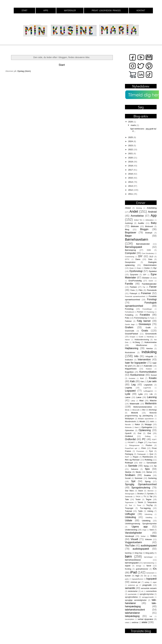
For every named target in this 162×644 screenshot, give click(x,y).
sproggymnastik (148, 597)
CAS (149, 250)
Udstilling (149, 517)
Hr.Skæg (136, 342)
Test (130, 505)
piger (155, 582)
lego (137, 576)
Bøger (128, 236)
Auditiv (141, 223)
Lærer (128, 397)
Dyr (155, 268)
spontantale (132, 594)
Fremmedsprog (140, 318)
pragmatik (147, 585)
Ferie (133, 290)
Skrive (149, 472)
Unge (144, 530)
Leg (133, 384)
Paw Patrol (152, 442)
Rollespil (129, 463)
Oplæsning (145, 430)
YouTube (130, 545)
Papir (141, 442)
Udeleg (150, 511)
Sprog (148, 481)
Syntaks (150, 494)
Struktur (140, 494)
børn (128, 556)
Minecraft (136, 410)
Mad (141, 401)
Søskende (129, 497)
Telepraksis (152, 502)
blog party (150, 553)
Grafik (148, 328)
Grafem (129, 327)
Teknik (140, 502)
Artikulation (150, 220)
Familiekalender (149, 284)
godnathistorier (142, 569)
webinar (135, 622)
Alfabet (128, 208)
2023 (131, 146)
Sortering (152, 478)
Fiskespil (133, 293)
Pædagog (129, 454)
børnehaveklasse (133, 560)
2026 (131, 122)
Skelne (128, 472)
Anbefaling (152, 208)
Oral (139, 433)
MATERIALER (70, 10)
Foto (127, 318)
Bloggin (144, 229)
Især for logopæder (136, 363)
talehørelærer (132, 613)
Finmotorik (152, 290)
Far (144, 287)
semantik (130, 588)
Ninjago (148, 424)
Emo (155, 278)
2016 (131, 174)
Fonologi (152, 299)
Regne (136, 457)
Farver (153, 287)
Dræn (139, 268)
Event (151, 281)
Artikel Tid (138, 220)
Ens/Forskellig (135, 281)
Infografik (149, 357)
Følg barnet (144, 321)
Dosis (132, 268)
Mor (144, 410)
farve (149, 566)
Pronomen (140, 451)
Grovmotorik (151, 334)
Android (152, 212)
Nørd (137, 427)
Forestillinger (147, 309)
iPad (133, 572)
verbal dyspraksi (145, 619)
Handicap (150, 337)
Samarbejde (152, 463)
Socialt (128, 478)
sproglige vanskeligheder (136, 600)
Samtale (133, 466)
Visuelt (134, 539)
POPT (154, 440)
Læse (139, 397)
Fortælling (129, 315)
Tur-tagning (145, 508)
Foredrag (129, 309)
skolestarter (133, 591)
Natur (137, 424)
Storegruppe (130, 494)
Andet (134, 211)
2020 (131, 158)
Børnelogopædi (134, 247)
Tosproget (129, 508)
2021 (131, 154)
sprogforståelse (131, 597)
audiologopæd (149, 545)
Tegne (149, 499)
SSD (141, 463)
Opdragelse (147, 427)
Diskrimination (150, 265)
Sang (146, 466)
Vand (152, 530)
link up (147, 576)
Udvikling (146, 521)
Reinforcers (148, 457)
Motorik (135, 413)
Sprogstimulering (141, 487)
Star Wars (129, 491)
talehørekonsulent (135, 610)
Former (140, 312)
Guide (141, 337)
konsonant (150, 573)
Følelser (128, 321)
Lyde (128, 394)
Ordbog (148, 436)
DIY (140, 256)
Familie (129, 284)
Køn (142, 382)
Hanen (127, 340)
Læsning (152, 397)
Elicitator (146, 278)
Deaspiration (130, 262)
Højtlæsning (132, 348)
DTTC (127, 259)
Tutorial (128, 511)
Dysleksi (153, 271)
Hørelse (150, 349)
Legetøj (128, 388)
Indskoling (149, 352)
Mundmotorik (130, 422)
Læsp (133, 401)
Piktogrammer (134, 445)
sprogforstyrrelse (147, 594)
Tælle (140, 511)
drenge (139, 566)
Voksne (148, 539)
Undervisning (131, 530)
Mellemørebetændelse (143, 407)
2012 (131, 190)
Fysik (152, 318)
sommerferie (151, 591)
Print (143, 448)
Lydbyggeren (148, 391)
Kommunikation (148, 372)
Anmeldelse (137, 216)
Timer (139, 505)
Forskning (150, 312)
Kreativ (153, 378)
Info (136, 356)
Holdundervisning (142, 340)
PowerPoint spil (131, 448)
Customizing (130, 257)
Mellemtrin (151, 403)
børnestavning (149, 563)
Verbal (143, 536)
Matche (153, 401)
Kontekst (132, 378)
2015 (131, 178)
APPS (46, 10)
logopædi (151, 579)
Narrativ (128, 424)
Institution (129, 360)
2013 (131, 186)
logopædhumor (138, 579)
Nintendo (128, 427)
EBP (145, 275)
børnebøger (148, 557)
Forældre (145, 315)
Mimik (127, 410)
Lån (151, 394)
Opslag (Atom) (24, 71)
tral (151, 616)
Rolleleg (148, 460)
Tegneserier (129, 502)
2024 (131, 141)
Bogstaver (131, 232)
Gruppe (132, 337)
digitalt (128, 566)
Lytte (140, 394)
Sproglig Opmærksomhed (141, 484)
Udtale (129, 520)
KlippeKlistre (131, 369)
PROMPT (131, 442)
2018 (131, 166)
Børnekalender (143, 244)
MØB (152, 422)
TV (145, 497)
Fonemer (146, 293)
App (154, 215)
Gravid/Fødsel (132, 334)
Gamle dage (130, 324)
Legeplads (148, 385)
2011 (131, 194)
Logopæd (130, 391)
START (24, 10)
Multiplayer (130, 419)
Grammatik (130, 331)
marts (134, 125)
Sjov (147, 469)
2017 (131, 170)
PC (144, 439)
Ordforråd (130, 439)
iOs (155, 569)
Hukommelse (151, 342)
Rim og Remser (132, 460)
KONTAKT (141, 10)
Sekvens (135, 469)
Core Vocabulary (148, 253)
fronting (128, 569)
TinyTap (150, 505)
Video (153, 536)
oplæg (147, 582)
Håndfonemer (142, 345)
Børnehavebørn (137, 239)
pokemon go (133, 585)
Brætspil (149, 233)
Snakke (147, 475)
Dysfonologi (136, 271)
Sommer (139, 478)
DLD (151, 257)
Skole (138, 472)
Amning (139, 208)
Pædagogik (142, 454)
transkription (130, 619)
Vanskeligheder (133, 533)
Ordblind (129, 436)
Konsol (154, 375)
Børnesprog (130, 250)
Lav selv (152, 381)
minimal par (136, 582)
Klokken (149, 369)
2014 (131, 182)
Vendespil (130, 536)
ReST (127, 457)
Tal (151, 496)
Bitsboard (149, 226)
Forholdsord (129, 312)
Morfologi (153, 410)
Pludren (149, 445)
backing (128, 553)
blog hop (138, 553)
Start (62, 65)
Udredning (148, 514)
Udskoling (130, 517)
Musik (142, 421)
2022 (131, 150)
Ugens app (140, 527)
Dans (138, 259)
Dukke (147, 268)
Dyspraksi (134, 275)
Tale (127, 499)
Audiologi (129, 223)
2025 (131, 137)
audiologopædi (141, 549)
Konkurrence (137, 375)
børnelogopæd (132, 563)
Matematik (135, 404)
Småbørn (130, 475)
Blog (127, 229)
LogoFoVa (147, 388)
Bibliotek (135, 226)
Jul (138, 366)
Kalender (148, 366)
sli (142, 591)
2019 (131, 162)
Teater (138, 499)
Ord (149, 433)
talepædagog (132, 616)
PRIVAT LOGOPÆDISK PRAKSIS (106, 10)
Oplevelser (129, 430)
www (144, 622)
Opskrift (128, 433)
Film (141, 290)
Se (155, 466)
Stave (141, 491)
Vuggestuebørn (133, 542)
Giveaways (145, 324)
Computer (130, 253)
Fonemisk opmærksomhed (135, 296)
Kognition (129, 372)
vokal (127, 622)
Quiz (151, 454)
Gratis (145, 331)
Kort (142, 378)
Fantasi (133, 287)
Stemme (150, 491)
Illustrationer (130, 353)
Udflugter (130, 514)
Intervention (144, 359)
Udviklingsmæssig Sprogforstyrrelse (141, 524)
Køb (132, 381)
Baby (154, 223)
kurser (128, 576)
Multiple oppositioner (146, 419)
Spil (133, 481)
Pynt (151, 451)
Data (150, 259)
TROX (138, 497)
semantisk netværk (149, 588)
